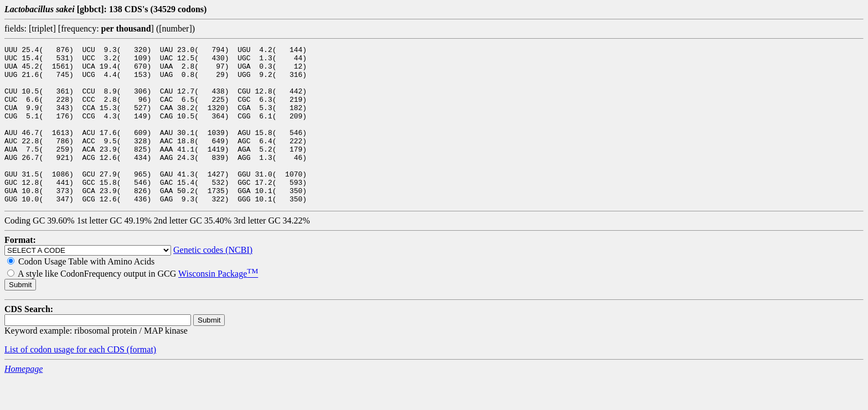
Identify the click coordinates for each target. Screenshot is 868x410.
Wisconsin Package (218, 305)
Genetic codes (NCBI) (213, 281)
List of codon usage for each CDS (66, 381)
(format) (141, 381)
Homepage (24, 400)
